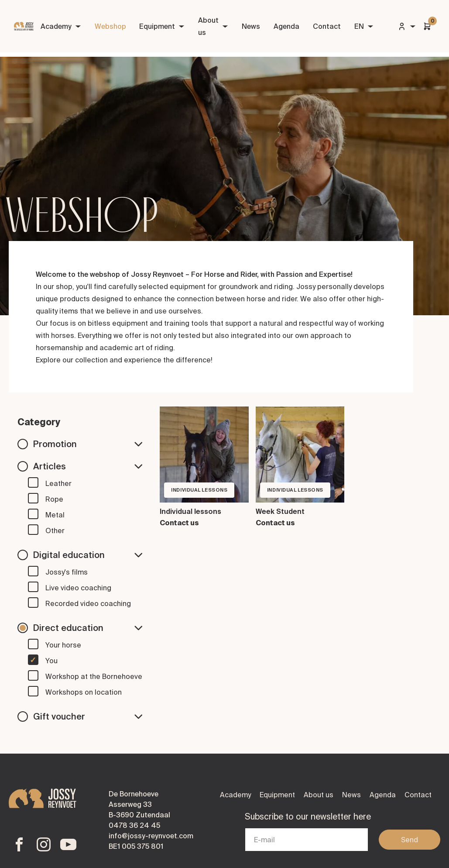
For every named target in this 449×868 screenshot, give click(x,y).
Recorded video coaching (88, 603)
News (251, 26)
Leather (58, 483)
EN (364, 26)
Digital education (88, 555)
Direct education (88, 628)
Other (55, 530)
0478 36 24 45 (134, 825)
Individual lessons (190, 511)
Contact (327, 26)
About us (213, 26)
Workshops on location (84, 692)
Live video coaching (78, 588)
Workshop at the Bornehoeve (94, 676)
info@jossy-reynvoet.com (151, 836)
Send (410, 840)
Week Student (280, 511)
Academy (61, 26)
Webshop (110, 26)
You (51, 661)
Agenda (286, 26)
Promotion (88, 444)
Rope (54, 499)
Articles (88, 466)
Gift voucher (88, 716)
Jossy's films (67, 572)
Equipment (162, 26)
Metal (55, 515)
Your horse (63, 645)
